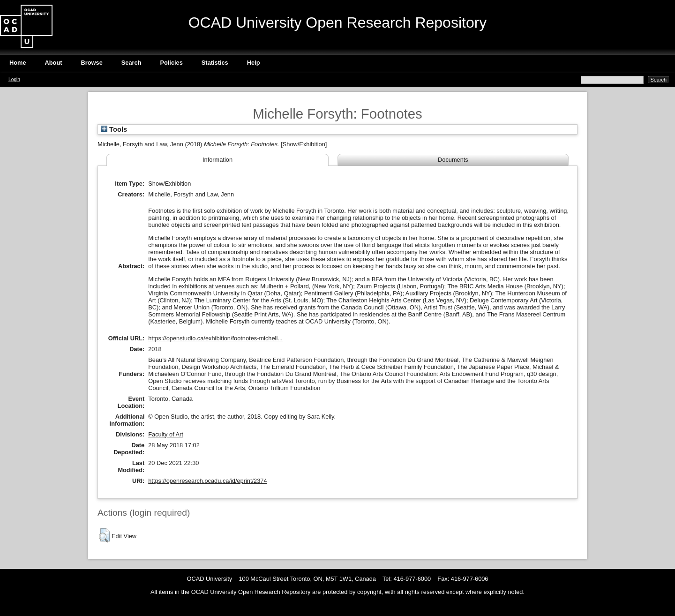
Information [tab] (217, 160)
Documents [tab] (453, 160)
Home (18, 63)
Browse (92, 63)
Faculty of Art (166, 434)
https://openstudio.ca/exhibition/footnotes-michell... (215, 338)
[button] (104, 535)
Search (131, 63)
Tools (114, 129)
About (54, 63)
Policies (171, 63)
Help (254, 63)
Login (14, 79)
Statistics (215, 63)
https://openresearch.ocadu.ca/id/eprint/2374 (207, 481)
